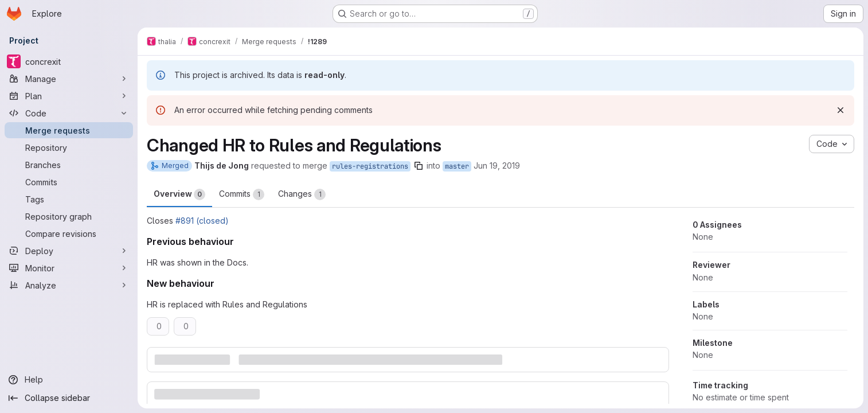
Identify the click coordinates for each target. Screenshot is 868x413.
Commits (242, 194)
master (457, 166)
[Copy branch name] (419, 166)
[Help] (69, 380)
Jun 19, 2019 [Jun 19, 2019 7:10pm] (497, 165)
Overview (179, 194)
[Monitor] (69, 268)
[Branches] (69, 165)
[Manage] (69, 79)
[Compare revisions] (69, 233)
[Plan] (69, 96)
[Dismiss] (840, 110)
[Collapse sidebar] (69, 398)
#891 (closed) (202, 221)
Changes (302, 194)
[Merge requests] (69, 130)
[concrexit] (69, 61)
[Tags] (69, 199)
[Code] (69, 113)
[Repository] (69, 147)
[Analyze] (69, 285)
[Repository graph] (69, 216)
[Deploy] (69, 251)
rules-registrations (370, 166)
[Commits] (69, 182)
